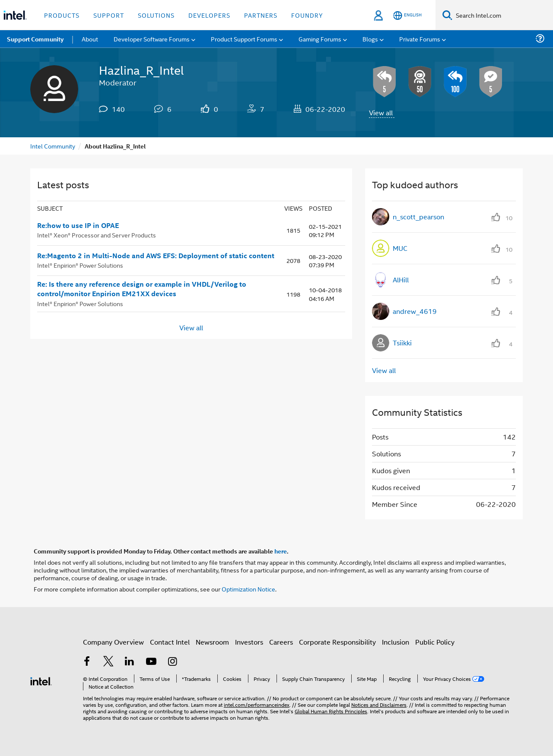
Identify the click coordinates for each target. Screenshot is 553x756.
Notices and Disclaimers (379, 704)
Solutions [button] (156, 15)
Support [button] (109, 15)
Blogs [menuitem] (370, 39)
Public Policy (435, 642)
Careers (281, 642)
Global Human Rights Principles (331, 711)
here (281, 551)
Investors (249, 642)
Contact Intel (170, 642)
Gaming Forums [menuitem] (320, 39)
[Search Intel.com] (503, 15)
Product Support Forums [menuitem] (244, 39)
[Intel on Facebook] (87, 662)
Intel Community (53, 146)
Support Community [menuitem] (35, 39)
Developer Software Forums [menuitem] (152, 39)
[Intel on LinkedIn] (130, 662)
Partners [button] (261, 15)
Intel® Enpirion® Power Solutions (80, 265)
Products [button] (62, 15)
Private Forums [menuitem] (420, 39)
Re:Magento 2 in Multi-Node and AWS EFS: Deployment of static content (156, 256)
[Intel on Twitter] (108, 662)
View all (381, 112)
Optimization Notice (248, 589)
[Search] (447, 15)
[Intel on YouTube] (151, 662)
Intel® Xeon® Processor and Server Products (97, 235)
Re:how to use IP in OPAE (78, 225)
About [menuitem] (90, 39)
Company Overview (113, 642)
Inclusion (396, 642)
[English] (407, 15)
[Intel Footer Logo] (41, 680)
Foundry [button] (307, 15)
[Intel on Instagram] (172, 662)
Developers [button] (209, 15)
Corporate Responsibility (337, 642)
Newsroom (212, 642)
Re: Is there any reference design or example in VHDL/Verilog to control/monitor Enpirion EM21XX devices (142, 289)
